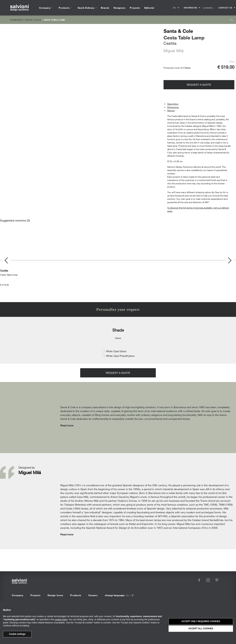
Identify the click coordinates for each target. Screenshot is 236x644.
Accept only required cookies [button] (201, 621)
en (127, 595)
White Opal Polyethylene (120, 356)
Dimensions (173, 107)
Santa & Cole (33, 20)
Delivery (171, 110)
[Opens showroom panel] (190, 8)
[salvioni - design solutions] (19, 8)
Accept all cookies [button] (201, 629)
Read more (67, 425)
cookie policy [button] (61, 620)
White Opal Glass (116, 351)
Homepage (16, 20)
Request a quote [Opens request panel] (199, 85)
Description (173, 104)
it (133, 595)
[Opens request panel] (225, 8)
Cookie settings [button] (17, 634)
